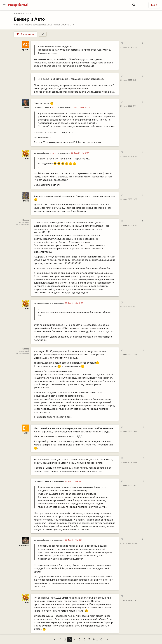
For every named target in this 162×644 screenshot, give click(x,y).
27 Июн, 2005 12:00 (129, 544)
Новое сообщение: (35, 25)
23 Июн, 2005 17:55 (129, 48)
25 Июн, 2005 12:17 (128, 307)
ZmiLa (49, 25)
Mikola (26, 201)
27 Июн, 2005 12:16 (128, 601)
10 (101, 639)
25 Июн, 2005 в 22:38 (74, 482)
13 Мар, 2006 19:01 (64, 25)
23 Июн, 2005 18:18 (128, 106)
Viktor (26, 433)
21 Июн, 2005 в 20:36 (81, 107)
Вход (154, 5)
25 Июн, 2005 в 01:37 (74, 303)
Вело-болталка (22, 13)
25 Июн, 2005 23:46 (129, 463)
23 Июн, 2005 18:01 (128, 80)
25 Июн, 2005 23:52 (129, 485)
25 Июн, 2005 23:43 (129, 431)
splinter (26, 49)
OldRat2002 (23, 545)
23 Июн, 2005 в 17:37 (80, 153)
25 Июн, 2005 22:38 (129, 354)
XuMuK (26, 108)
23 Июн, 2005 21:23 (129, 199)
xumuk (55, 153)
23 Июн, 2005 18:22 (129, 157)
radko (27, 158)
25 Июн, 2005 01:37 (129, 225)
